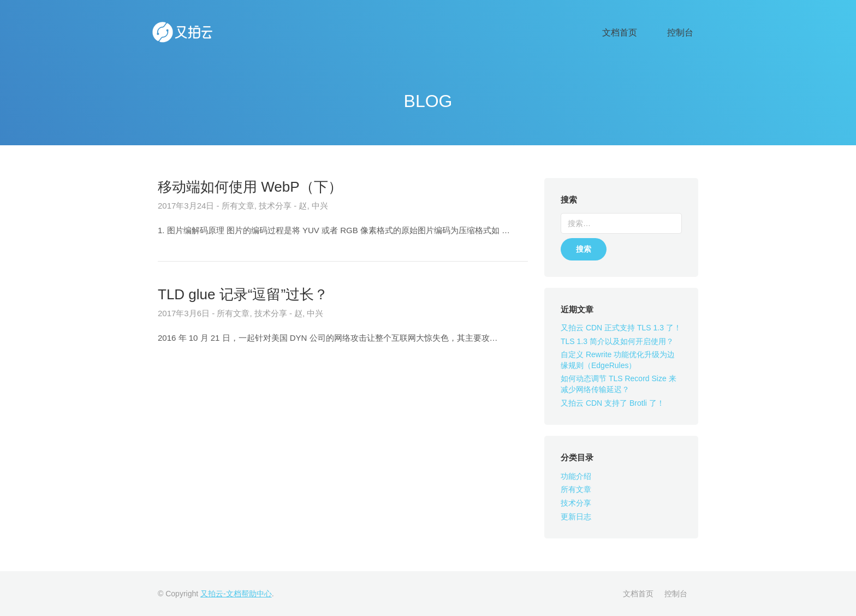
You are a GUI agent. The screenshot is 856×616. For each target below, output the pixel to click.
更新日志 (576, 517)
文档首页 (641, 33)
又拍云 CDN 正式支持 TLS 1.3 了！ (621, 328)
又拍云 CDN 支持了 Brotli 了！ (613, 403)
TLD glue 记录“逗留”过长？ (243, 294)
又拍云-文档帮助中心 (236, 594)
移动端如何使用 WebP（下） (250, 187)
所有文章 (576, 489)
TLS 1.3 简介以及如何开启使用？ (617, 341)
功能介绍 (576, 476)
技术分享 (576, 503)
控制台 (687, 33)
